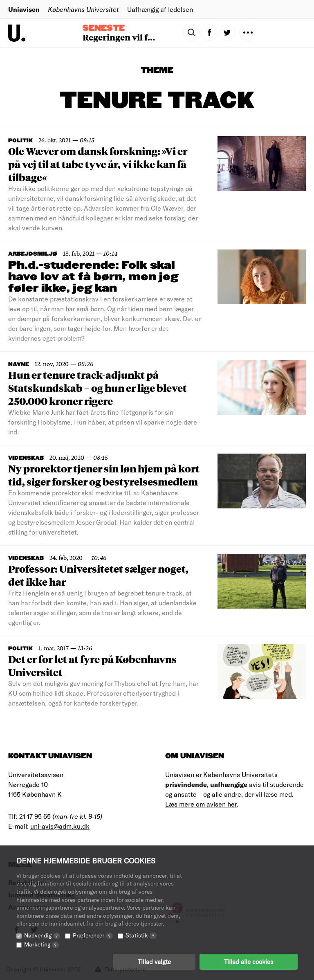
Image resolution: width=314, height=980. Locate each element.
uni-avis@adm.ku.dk (60, 826)
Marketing (41, 944)
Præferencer (93, 935)
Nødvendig (42, 935)
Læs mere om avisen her (201, 804)
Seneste (104, 28)
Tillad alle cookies (249, 962)
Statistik (141, 935)
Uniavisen (24, 9)
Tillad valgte (154, 962)
